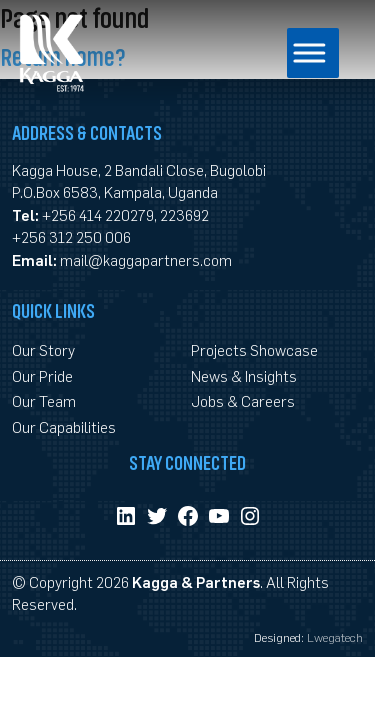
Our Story (43, 349)
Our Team (44, 400)
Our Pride (42, 375)
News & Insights (244, 375)
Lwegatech (335, 637)
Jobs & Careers (243, 400)
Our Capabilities (64, 426)
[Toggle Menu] (294, 52)
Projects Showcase (254, 349)
